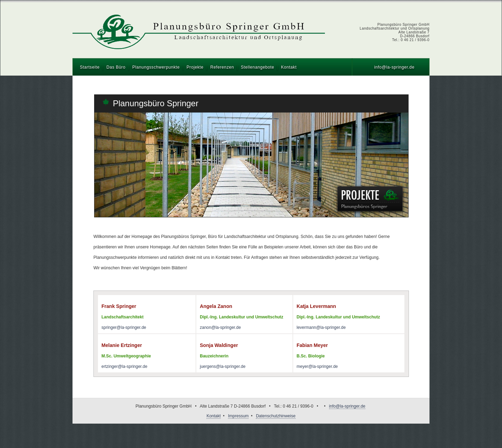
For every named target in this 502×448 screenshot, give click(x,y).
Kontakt (289, 67)
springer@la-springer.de (124, 327)
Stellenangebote (258, 67)
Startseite (90, 67)
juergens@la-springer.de (223, 366)
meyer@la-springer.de (317, 366)
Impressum (238, 416)
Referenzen (222, 67)
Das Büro (116, 67)
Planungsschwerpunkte (156, 67)
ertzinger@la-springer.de (124, 366)
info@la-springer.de (394, 67)
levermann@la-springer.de (321, 327)
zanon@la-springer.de (220, 327)
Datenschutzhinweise (276, 416)
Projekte (195, 67)
